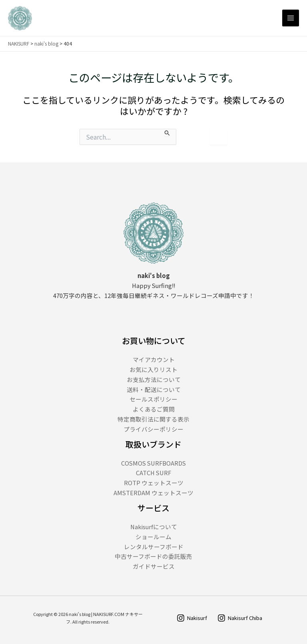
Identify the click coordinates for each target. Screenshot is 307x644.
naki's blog (46, 43)
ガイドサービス (154, 566)
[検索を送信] (167, 133)
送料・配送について (154, 389)
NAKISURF (19, 43)
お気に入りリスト (153, 369)
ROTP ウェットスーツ (154, 483)
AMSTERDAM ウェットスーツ (153, 493)
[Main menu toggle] (291, 18)
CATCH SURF (153, 473)
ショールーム (153, 537)
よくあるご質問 (154, 409)
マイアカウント (154, 359)
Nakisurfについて (154, 527)
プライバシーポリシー (153, 429)
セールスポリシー (153, 399)
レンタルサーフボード (154, 547)
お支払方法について (154, 379)
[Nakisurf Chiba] (240, 618)
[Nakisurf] (192, 618)
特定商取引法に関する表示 (153, 419)
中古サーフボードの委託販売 (153, 556)
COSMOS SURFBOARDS (153, 463)
